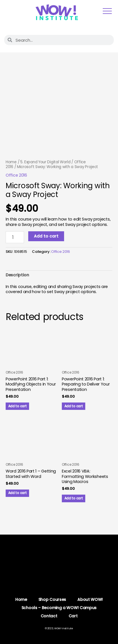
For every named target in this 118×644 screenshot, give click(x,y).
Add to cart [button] (18, 406)
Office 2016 (16, 175)
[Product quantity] (15, 237)
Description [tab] (17, 275)
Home (11, 162)
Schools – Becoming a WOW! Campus (59, 608)
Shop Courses (52, 599)
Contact (49, 616)
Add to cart (46, 236)
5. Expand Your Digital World (45, 162)
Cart (73, 616)
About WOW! (90, 599)
